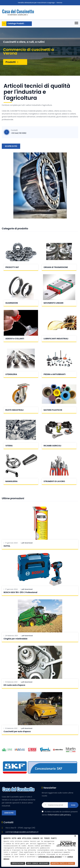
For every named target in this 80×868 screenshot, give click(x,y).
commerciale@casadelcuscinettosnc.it (22, 832)
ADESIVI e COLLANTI (15, 339)
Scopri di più (11, 146)
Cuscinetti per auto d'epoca (17, 731)
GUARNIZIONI (12, 303)
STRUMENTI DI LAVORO (54, 481)
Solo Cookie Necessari (38, 863)
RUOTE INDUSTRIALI (14, 410)
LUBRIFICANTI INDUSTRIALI (56, 339)
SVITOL (7, 546)
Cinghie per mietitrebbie (15, 639)
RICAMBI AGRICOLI (52, 446)
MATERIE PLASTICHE (53, 410)
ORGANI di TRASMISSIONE (56, 267)
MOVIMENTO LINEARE (54, 303)
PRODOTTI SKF (12, 267)
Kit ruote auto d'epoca (14, 685)
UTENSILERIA (11, 374)
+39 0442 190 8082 (19, 133)
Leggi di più (9, 813)
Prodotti (12, 62)
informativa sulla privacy (50, 857)
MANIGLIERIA (11, 481)
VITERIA (9, 446)
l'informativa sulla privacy (59, 815)
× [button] (75, 836)
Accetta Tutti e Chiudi (63, 863)
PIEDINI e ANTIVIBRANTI (55, 374)
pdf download (27, 543)
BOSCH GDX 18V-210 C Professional (20, 592)
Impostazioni (18, 863)
